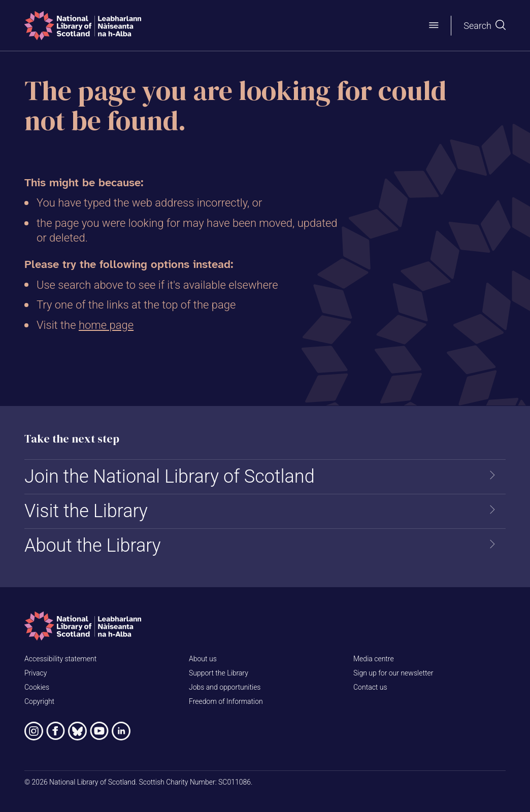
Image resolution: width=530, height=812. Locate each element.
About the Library (93, 546)
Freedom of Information (226, 701)
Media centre (374, 659)
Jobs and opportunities (225, 687)
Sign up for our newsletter (393, 673)
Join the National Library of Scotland (170, 477)
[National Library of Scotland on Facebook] (56, 731)
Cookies (37, 687)
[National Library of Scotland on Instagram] (34, 731)
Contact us (370, 687)
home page (106, 325)
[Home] (83, 26)
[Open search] (485, 26)
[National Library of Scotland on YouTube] (99, 731)
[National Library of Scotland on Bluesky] (77, 731)
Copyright (39, 701)
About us (203, 659)
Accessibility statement (60, 659)
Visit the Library (86, 511)
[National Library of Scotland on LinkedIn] (121, 731)
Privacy (36, 673)
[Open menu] (434, 25)
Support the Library (219, 673)
